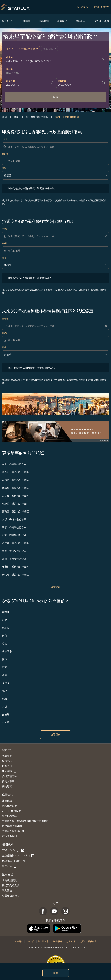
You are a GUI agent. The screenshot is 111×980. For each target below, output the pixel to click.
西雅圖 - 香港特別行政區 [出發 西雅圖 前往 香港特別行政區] (15, 511)
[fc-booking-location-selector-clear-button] (104, 59)
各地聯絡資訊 (9, 880)
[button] (29, 49)
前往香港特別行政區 (37, 117)
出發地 (9, 57)
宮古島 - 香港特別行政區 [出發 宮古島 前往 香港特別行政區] (15, 496)
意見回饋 (7, 890)
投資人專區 (8, 781)
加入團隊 (9, 771)
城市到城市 (43, 941)
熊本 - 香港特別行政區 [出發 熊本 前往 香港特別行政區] (14, 551)
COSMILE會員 (101, 21)
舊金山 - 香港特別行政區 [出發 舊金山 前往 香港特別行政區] (15, 472)
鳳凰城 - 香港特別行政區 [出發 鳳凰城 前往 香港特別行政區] (15, 488)
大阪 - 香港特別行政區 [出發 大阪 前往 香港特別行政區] (14, 519)
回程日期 (62, 81)
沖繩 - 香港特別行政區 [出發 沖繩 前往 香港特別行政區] (14, 559)
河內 (5, 636)
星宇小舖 (9, 866)
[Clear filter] (106, 147)
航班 (16, 117)
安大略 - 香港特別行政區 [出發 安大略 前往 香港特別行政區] (15, 574)
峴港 (5, 699)
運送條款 (7, 801)
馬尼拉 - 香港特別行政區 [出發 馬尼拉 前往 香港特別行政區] (15, 504)
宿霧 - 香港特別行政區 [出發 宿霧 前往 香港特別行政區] (14, 535)
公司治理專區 (9, 776)
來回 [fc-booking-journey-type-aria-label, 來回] (9, 49)
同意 (56, 973)
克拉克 (6, 683)
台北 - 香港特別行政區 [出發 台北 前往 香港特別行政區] (14, 464)
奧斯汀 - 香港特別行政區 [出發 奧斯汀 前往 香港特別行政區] (15, 567)
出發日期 (10, 81)
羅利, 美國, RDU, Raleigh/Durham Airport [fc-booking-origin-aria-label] (29, 61)
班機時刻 (25, 21)
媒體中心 (7, 761)
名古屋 (6, 722)
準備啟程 (62, 21)
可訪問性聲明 (9, 836)
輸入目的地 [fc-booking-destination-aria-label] (12, 73)
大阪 (5, 707)
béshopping (83, 7)
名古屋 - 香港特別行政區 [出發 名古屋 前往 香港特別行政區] (15, 543)
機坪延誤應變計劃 (12, 826)
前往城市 (31, 941)
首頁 (5, 117)
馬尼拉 (6, 628)
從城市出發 (71, 941)
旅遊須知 (7, 766)
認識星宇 (7, 756)
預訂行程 (7, 21)
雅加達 (6, 612)
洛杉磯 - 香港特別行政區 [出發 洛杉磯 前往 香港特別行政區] (15, 480)
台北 (5, 620)
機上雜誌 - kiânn (14, 861)
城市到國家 (57, 941)
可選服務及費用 (11, 896)
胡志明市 (7, 651)
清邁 (5, 675)
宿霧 (5, 667)
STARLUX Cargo (13, 850)
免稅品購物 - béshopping (18, 856)
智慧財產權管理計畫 (13, 831)
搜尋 (56, 97)
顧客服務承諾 (9, 816)
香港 (5, 643)
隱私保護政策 (9, 806)
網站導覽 (7, 786)
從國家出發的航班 (88, 941)
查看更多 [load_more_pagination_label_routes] (56, 587)
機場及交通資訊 (11, 885)
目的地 (9, 69)
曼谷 (5, 659)
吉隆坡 (6, 714)
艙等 (4, 168)
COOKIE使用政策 (11, 811)
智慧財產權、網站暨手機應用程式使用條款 (25, 821)
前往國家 (19, 941)
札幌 (5, 691)
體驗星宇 (80, 21)
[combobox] (56, 147)
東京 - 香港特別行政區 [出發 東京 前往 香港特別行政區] (14, 527)
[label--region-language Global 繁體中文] (101, 7)
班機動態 (44, 21)
